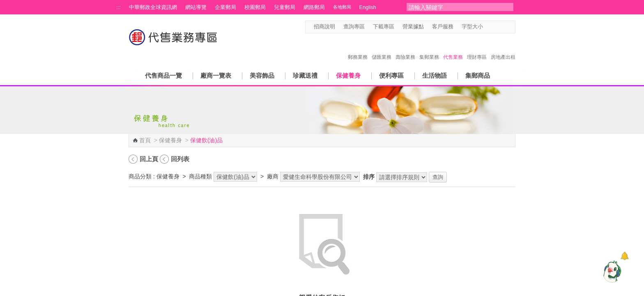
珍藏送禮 (305, 75)
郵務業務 (358, 49)
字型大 (504, 27)
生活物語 (435, 75)
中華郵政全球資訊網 (153, 7)
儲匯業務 (382, 49)
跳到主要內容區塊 (4, 4)
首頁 (145, 140)
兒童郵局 (285, 7)
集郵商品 (478, 75)
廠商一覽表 (216, 75)
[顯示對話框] (624, 256)
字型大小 (472, 27)
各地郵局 (342, 7)
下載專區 (384, 27)
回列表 (180, 159)
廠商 (273, 176)
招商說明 (324, 27)
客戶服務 (443, 27)
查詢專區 (354, 27)
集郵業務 (429, 49)
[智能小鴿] (611, 271)
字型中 (496, 27)
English (368, 7)
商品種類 (200, 176)
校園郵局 (255, 7)
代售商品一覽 (163, 75)
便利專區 (391, 75)
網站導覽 (196, 7)
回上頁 (149, 159)
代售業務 (453, 49)
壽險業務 (405, 49)
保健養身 (348, 75)
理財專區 (477, 49)
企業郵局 (225, 7)
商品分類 (140, 176)
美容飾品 (262, 75)
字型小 (488, 27)
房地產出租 (503, 49)
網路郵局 (314, 7)
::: (118, 7)
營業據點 (413, 27)
